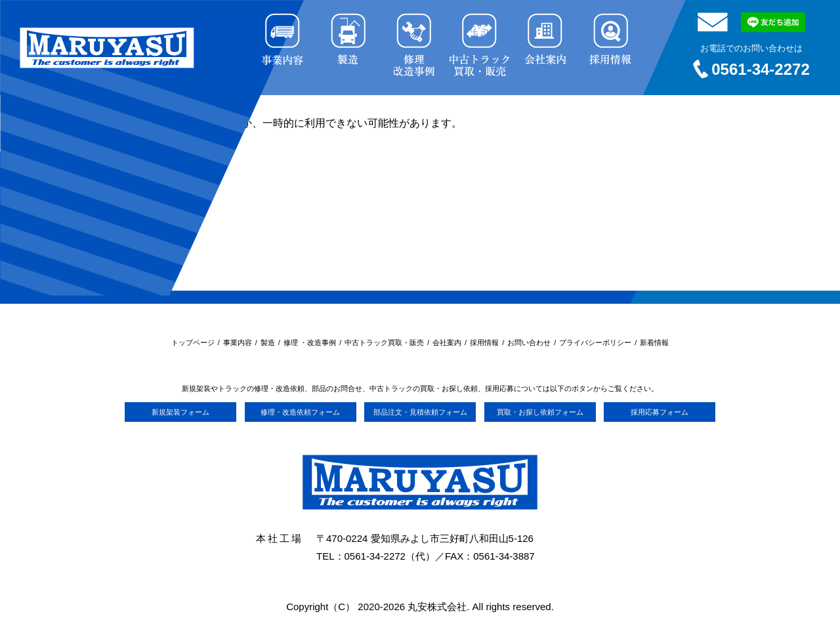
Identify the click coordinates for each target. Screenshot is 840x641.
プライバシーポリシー (595, 342)
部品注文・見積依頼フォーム (420, 412)
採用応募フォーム (660, 412)
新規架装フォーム (180, 412)
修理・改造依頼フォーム (300, 412)
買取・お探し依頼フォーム (540, 412)
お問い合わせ (529, 342)
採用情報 (484, 342)
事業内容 (238, 342)
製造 (268, 342)
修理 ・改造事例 (310, 342)
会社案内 (447, 342)
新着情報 (654, 342)
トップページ (193, 342)
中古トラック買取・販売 (384, 342)
